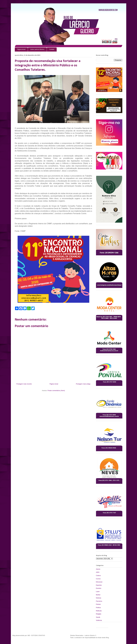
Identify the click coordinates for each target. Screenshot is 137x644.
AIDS (98, 572)
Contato (52, 49)
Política (98, 608)
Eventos (99, 588)
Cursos (98, 579)
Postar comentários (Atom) (56, 391)
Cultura (98, 575)
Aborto (98, 569)
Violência (99, 620)
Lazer (98, 592)
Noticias (99, 598)
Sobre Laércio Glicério (37, 49)
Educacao (99, 582)
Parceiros (99, 601)
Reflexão (99, 611)
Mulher (98, 595)
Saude (98, 617)
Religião (99, 614)
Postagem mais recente (24, 384)
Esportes (99, 585)
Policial (98, 604)
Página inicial (21, 49)
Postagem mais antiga (83, 384)
